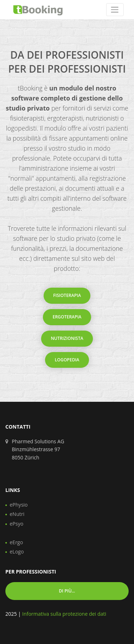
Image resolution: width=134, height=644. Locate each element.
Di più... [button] (67, 591)
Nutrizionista (67, 338)
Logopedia (67, 360)
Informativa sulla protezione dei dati (64, 614)
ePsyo (16, 524)
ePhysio (19, 505)
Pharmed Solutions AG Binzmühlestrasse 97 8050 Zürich (38, 449)
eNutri (17, 514)
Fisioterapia (67, 295)
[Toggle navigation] (115, 9)
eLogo (17, 552)
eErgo (16, 542)
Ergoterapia (67, 317)
